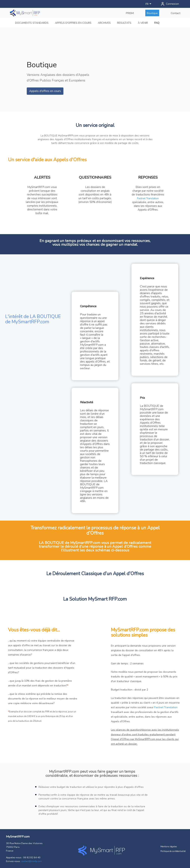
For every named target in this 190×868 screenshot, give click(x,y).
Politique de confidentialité (173, 851)
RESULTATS (124, 23)
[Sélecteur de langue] (149, 4)
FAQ (157, 23)
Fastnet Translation (148, 198)
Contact (176, 13)
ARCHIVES (104, 23)
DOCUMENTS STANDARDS (32, 23)
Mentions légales (169, 847)
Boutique (152, 13)
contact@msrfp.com (32, 861)
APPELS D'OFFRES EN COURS (73, 23)
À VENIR (143, 23)
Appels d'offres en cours (45, 91)
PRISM (130, 13)
